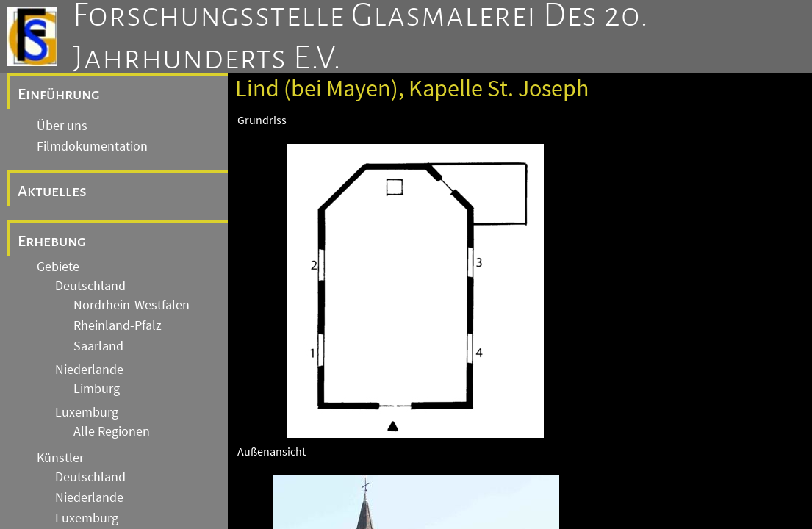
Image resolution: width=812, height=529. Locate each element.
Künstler (60, 458)
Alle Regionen (112, 431)
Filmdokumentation (92, 146)
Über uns (62, 126)
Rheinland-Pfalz (118, 325)
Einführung (59, 94)
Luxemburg (87, 412)
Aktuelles (52, 191)
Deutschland (90, 286)
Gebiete (58, 267)
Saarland (98, 346)
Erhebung (52, 241)
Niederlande (89, 370)
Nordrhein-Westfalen (132, 305)
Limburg (97, 389)
